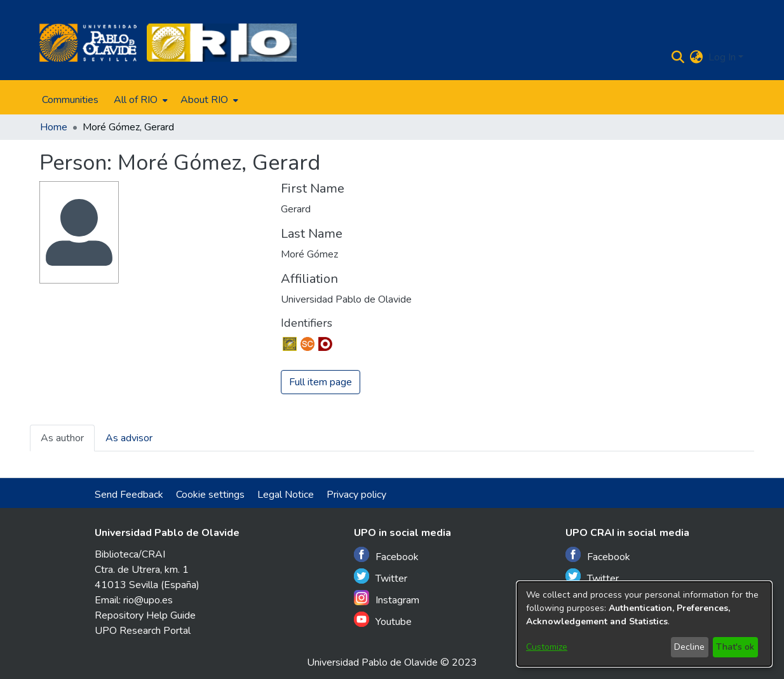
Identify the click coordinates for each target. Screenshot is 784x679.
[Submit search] (678, 57)
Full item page (321, 382)
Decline (689, 647)
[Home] (88, 43)
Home (54, 127)
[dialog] (644, 624)
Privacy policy (356, 495)
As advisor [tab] (129, 438)
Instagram (387, 599)
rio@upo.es (148, 600)
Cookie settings (210, 495)
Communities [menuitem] (70, 100)
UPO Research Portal (143, 631)
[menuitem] (139, 100)
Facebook (386, 555)
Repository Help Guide (145, 615)
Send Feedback (129, 495)
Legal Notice (286, 495)
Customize (547, 647)
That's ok (735, 647)
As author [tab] (62, 438)
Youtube (383, 620)
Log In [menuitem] (722, 57)
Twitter (381, 577)
